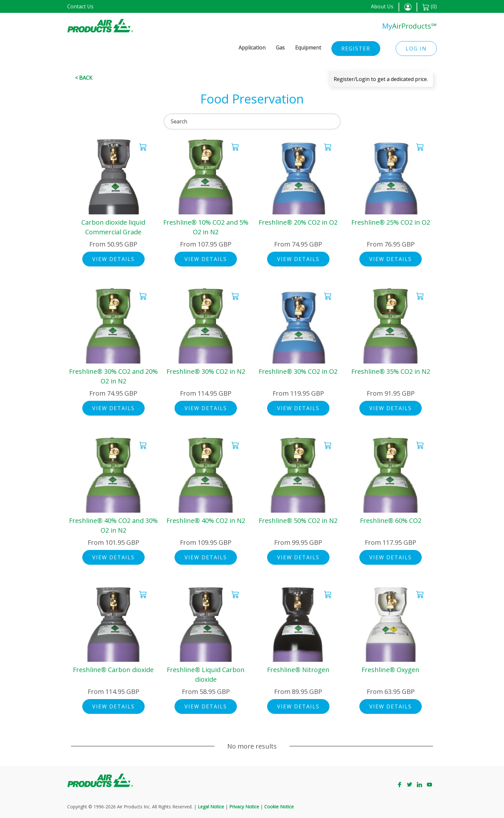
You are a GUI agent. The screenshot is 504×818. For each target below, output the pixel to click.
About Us (382, 6)
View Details (113, 259)
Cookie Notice (279, 807)
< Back (84, 78)
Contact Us (80, 6)
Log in (416, 49)
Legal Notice (211, 807)
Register (356, 49)
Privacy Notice (244, 807)
